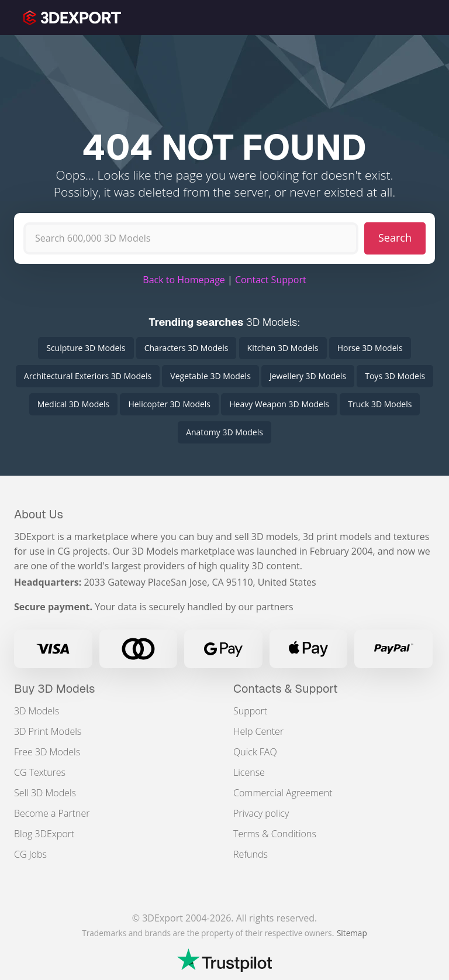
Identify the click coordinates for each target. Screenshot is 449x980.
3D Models (37, 711)
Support (250, 711)
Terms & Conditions (275, 834)
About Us (39, 514)
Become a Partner (52, 813)
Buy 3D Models (55, 689)
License (249, 772)
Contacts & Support (286, 689)
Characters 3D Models (186, 348)
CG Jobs (30, 854)
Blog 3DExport (44, 834)
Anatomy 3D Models (224, 432)
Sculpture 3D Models (86, 348)
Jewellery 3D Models (308, 376)
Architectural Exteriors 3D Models (88, 376)
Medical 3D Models (74, 404)
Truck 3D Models (380, 404)
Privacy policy (261, 813)
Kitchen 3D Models (283, 348)
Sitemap (352, 933)
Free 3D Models (47, 752)
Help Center (258, 731)
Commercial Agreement (283, 793)
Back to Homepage (184, 280)
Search (395, 238)
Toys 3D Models (395, 376)
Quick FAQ (255, 752)
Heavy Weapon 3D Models (279, 404)
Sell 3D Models (45, 793)
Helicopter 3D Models (169, 404)
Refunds (251, 854)
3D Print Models (48, 731)
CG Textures (40, 772)
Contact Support (271, 280)
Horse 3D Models (370, 348)
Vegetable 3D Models (210, 376)
